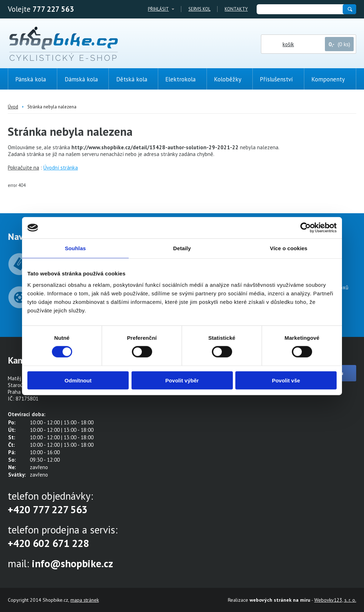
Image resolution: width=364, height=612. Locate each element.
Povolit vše (286, 380)
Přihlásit (158, 9)
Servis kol (199, 9)
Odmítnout (78, 380)
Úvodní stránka (61, 168)
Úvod (13, 107)
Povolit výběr (182, 380)
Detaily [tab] (182, 248)
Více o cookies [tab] (289, 248)
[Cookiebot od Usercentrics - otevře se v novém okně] (306, 228)
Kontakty (236, 9)
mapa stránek (85, 600)
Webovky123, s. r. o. (335, 600)
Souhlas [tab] (75, 248)
